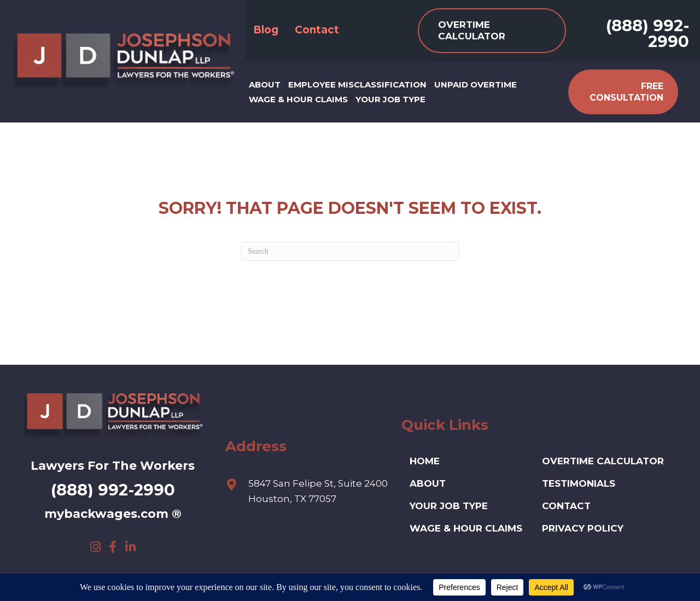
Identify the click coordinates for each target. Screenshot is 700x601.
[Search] (350, 251)
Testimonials (579, 483)
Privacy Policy (583, 528)
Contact (566, 506)
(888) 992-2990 (647, 33)
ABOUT (428, 483)
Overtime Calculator (603, 461)
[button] (95, 547)
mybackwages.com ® (113, 514)
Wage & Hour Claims (466, 528)
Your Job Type (449, 506)
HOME (425, 461)
